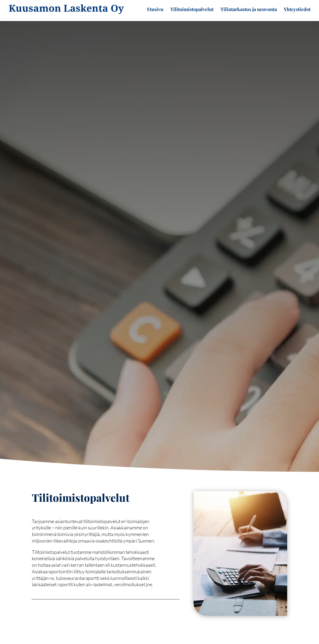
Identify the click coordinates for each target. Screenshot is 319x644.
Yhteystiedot (297, 10)
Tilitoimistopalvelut (192, 10)
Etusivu (155, 10)
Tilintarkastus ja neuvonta (249, 10)
